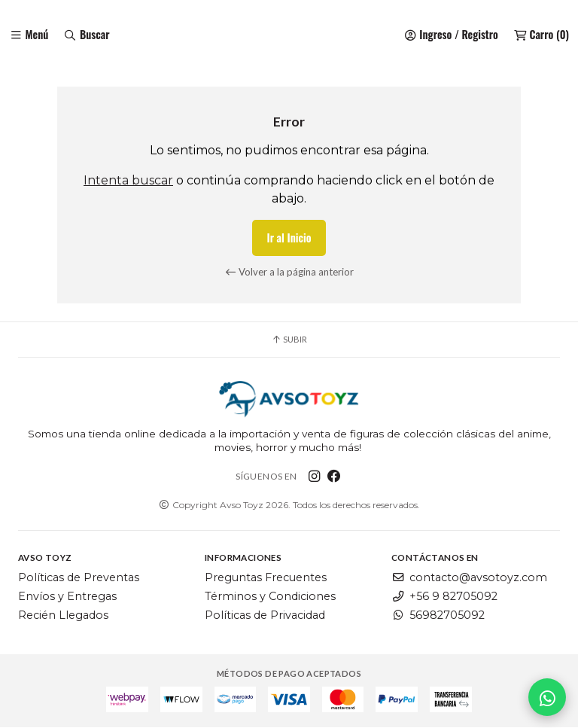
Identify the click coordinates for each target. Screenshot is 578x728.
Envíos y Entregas (67, 597)
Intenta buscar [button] (128, 181)
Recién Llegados (63, 615)
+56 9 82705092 (444, 597)
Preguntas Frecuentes (266, 578)
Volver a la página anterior (289, 272)
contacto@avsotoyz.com (469, 578)
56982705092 (438, 615)
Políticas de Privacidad (265, 615)
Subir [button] (289, 340)
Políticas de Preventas (79, 578)
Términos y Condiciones (270, 597)
